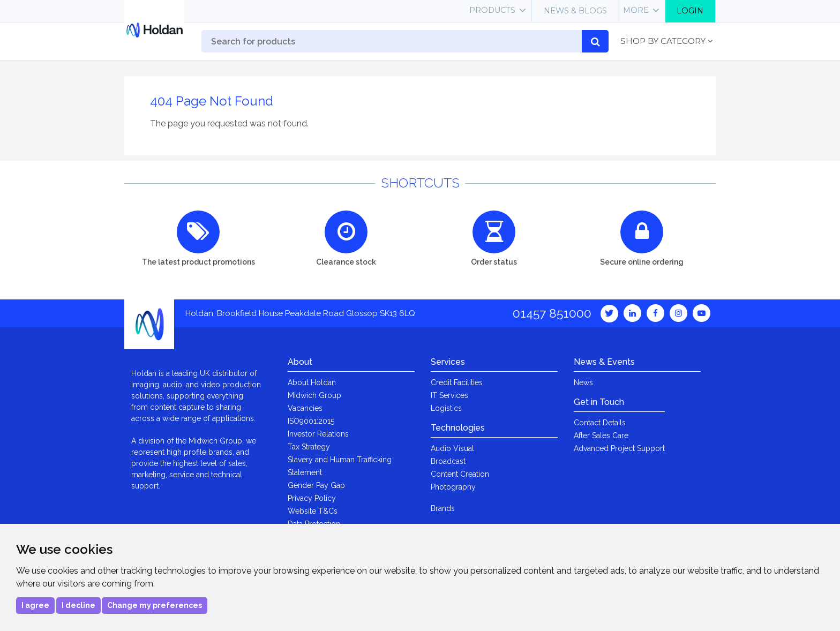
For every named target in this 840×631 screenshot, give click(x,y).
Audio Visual (452, 448)
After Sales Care (601, 435)
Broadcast (448, 461)
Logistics (446, 408)
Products (492, 10)
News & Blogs (575, 11)
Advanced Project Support (619, 448)
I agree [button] (35, 605)
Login (690, 11)
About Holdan (312, 382)
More (636, 10)
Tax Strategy (309, 447)
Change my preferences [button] (155, 605)
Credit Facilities (457, 382)
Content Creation (460, 474)
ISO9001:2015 (311, 421)
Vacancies (305, 408)
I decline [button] (78, 605)
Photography (453, 487)
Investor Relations (318, 434)
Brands (443, 508)
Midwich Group (314, 395)
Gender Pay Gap (316, 485)
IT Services (449, 395)
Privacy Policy (312, 498)
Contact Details (600, 423)
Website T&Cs (313, 511)
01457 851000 (552, 313)
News (583, 382)
